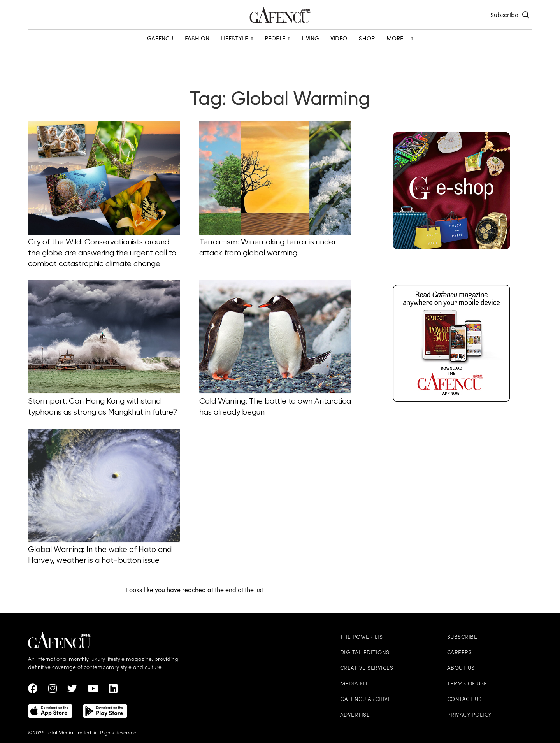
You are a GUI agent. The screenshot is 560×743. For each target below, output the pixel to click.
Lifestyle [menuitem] (237, 38)
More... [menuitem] (399, 38)
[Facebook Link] (33, 690)
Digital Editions (365, 653)
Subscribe (504, 15)
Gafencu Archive (366, 700)
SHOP (367, 38)
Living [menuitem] (310, 38)
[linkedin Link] (113, 690)
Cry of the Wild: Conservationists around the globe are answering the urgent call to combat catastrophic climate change (102, 253)
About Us (461, 668)
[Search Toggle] (526, 15)
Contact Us (464, 700)
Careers (460, 653)
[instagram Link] (53, 690)
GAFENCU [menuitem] (160, 38)
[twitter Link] (72, 690)
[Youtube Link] (93, 690)
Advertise (355, 715)
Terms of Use (467, 684)
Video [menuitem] (339, 38)
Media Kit (354, 684)
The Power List (363, 637)
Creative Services (367, 668)
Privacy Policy (469, 715)
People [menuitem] (277, 38)
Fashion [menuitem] (197, 38)
